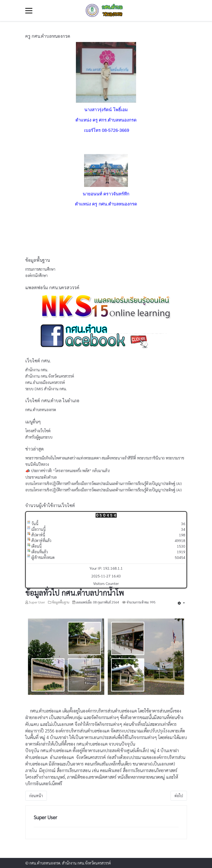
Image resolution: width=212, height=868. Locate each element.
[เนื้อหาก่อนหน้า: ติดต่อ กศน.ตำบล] (36, 796)
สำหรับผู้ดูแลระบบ (39, 437)
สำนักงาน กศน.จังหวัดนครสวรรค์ (50, 376)
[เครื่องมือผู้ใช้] (181, 603)
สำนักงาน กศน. (37, 370)
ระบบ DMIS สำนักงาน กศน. (46, 389)
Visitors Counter (106, 583)
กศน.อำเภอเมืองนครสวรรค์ (45, 382)
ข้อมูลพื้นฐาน (61, 602)
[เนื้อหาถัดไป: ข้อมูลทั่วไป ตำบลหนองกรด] (179, 796)
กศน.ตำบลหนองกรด (41, 410)
